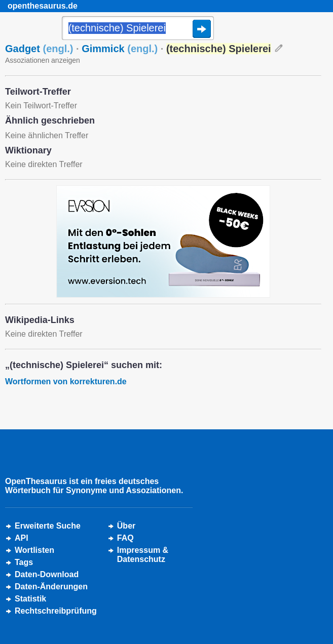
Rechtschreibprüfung (56, 611)
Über (126, 526)
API (22, 538)
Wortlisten (34, 550)
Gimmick (120, 49)
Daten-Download (47, 574)
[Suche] (138, 29)
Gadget (39, 49)
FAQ (125, 538)
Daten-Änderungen (51, 587)
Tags (24, 562)
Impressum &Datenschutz (143, 555)
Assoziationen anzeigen (43, 60)
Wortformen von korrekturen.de (66, 381)
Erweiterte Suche (48, 526)
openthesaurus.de (43, 6)
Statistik (30, 599)
